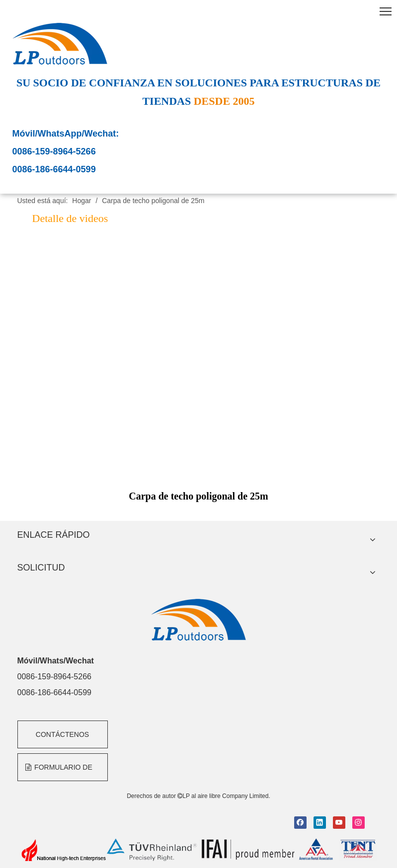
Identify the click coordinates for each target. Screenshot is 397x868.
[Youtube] (339, 823)
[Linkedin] (320, 823)
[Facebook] (300, 823)
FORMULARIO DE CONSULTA (59, 772)
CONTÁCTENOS (62, 734)
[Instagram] (358, 823)
